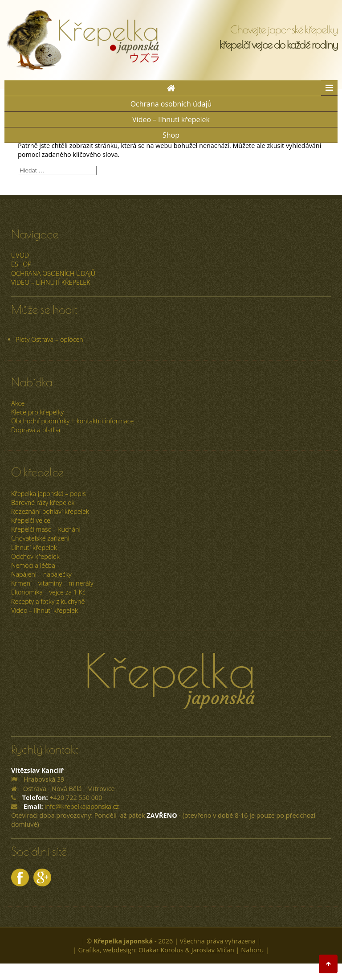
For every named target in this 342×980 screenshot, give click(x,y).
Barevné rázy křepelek (43, 502)
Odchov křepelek (35, 556)
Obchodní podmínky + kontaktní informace (72, 421)
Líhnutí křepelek (34, 547)
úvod (20, 255)
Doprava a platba (36, 430)
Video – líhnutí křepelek (171, 119)
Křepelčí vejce (31, 520)
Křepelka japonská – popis (49, 494)
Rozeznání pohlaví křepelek (50, 511)
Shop (171, 135)
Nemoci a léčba (33, 565)
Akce (18, 403)
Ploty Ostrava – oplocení (50, 339)
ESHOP (21, 264)
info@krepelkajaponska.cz (82, 806)
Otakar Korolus (161, 950)
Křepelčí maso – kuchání (46, 529)
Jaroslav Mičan (213, 950)
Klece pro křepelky (37, 412)
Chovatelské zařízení (40, 538)
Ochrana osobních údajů (171, 104)
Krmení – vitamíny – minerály (52, 583)
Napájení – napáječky (41, 574)
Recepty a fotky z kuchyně (48, 601)
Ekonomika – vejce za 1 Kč (48, 592)
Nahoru (252, 950)
